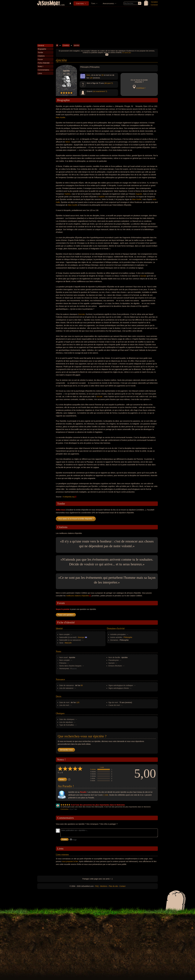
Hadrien (68, 194)
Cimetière (80, 3)
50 (103, 75)
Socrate (143, 276)
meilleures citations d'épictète (77, 596)
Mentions (104, 886)
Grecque (81, 637)
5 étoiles (93, 769)
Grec (88, 75)
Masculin (68, 643)
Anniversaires (108, 3)
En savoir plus (127, 53)
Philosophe (128, 637)
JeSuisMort (49, 3)
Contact (122, 886)
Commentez (64, 809)
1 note (102, 767)
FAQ (97, 886)
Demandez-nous (66, 750)
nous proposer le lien (70, 861)
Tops (93, 3)
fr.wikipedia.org (69, 497)
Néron (68, 142)
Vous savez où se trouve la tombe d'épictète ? (76, 519)
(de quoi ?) (109, 83)
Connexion (154, 5)
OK (107, 55)
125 (91, 78)
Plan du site (113, 886)
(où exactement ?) (100, 91)
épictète (76, 45)
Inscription (154, 2)
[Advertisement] (97, 25)
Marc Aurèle (61, 117)
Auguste (139, 194)
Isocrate (82, 314)
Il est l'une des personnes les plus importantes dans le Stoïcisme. (98, 805)
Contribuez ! (141, 88)
